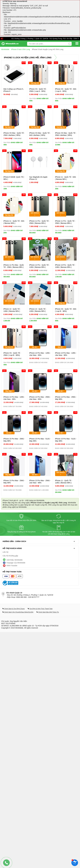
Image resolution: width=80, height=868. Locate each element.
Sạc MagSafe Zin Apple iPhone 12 (38, 178)
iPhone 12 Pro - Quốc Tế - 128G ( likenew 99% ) (39, 266)
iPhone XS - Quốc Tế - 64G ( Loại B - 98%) (66, 310)
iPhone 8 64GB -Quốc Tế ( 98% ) (14, 178)
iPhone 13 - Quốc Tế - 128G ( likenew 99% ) (12, 310)
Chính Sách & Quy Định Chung (14, 609)
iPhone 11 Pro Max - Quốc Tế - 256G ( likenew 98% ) (14, 266)
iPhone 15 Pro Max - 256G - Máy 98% (14, 440)
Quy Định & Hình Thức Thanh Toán (41, 609)
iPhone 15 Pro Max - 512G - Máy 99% (40, 440)
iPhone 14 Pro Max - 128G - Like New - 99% (40, 354)
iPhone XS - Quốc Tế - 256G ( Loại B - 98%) (12, 354)
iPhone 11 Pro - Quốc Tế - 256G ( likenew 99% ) (39, 222)
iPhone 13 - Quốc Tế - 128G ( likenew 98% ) (38, 310)
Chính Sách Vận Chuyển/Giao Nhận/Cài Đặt (19, 612)
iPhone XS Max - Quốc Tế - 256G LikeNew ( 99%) (14, 134)
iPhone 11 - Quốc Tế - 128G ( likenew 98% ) (64, 482)
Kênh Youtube (12, 566)
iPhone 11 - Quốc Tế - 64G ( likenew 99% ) (14, 222)
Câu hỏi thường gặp (10, 556)
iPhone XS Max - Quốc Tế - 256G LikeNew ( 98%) (66, 134)
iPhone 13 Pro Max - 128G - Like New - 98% (66, 354)
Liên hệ (5, 552)
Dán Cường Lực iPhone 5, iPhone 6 (13, 90)
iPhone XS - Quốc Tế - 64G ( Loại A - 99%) (66, 90)
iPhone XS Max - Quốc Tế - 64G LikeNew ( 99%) (40, 134)
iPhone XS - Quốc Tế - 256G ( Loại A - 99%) (38, 90)
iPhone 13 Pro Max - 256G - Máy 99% (14, 482)
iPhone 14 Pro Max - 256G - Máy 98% (66, 398)
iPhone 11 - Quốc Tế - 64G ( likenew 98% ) (66, 178)
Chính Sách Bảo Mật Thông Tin (48, 612)
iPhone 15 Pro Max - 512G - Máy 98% (66, 440)
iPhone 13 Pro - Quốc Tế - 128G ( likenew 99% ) (65, 266)
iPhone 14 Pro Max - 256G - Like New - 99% (40, 398)
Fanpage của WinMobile (16, 563)
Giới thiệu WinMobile (15, 560)
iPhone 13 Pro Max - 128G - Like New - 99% (14, 398)
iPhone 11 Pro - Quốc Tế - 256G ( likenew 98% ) (65, 222)
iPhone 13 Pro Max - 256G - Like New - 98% (40, 482)
